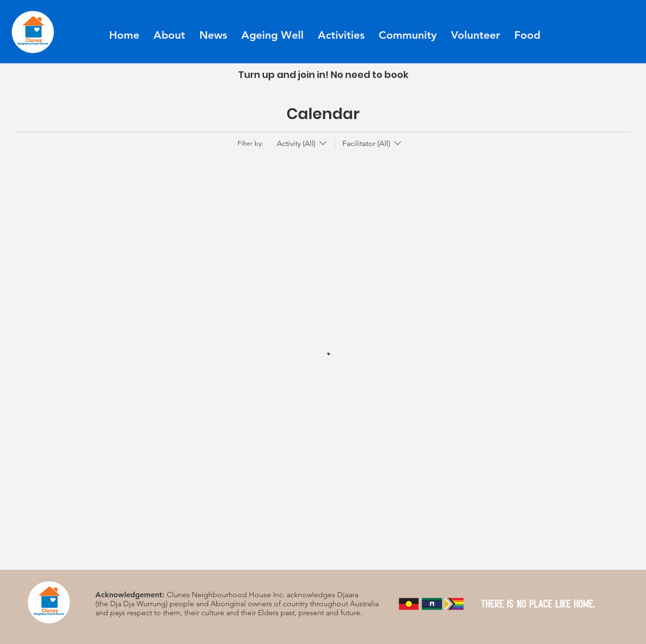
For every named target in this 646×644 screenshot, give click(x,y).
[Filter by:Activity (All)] (303, 144)
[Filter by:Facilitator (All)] (369, 144)
